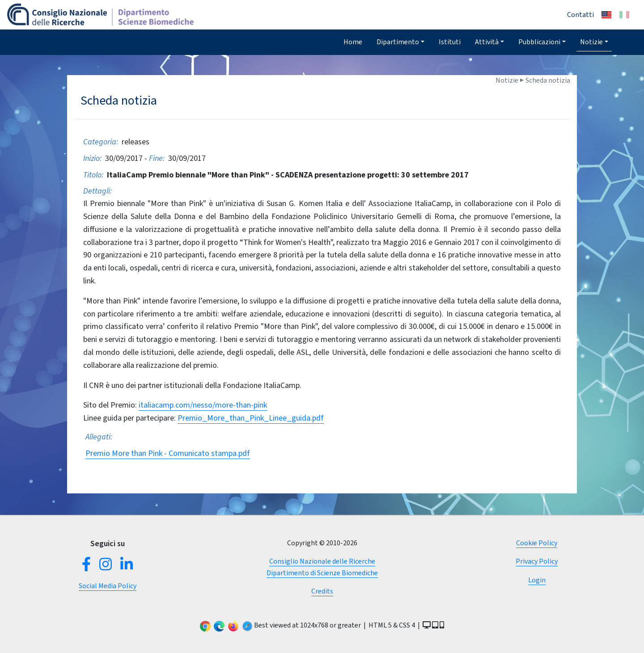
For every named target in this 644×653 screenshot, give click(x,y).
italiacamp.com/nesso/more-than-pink (203, 405)
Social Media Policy (108, 586)
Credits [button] (322, 591)
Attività (487, 42)
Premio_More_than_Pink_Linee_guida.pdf (251, 418)
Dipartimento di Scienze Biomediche (322, 573)
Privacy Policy (537, 561)
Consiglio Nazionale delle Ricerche (322, 561)
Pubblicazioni (539, 42)
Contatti (580, 15)
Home (353, 42)
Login (537, 580)
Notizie (591, 42)
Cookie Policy (537, 543)
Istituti (450, 42)
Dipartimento (398, 42)
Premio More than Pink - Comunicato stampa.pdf (168, 453)
